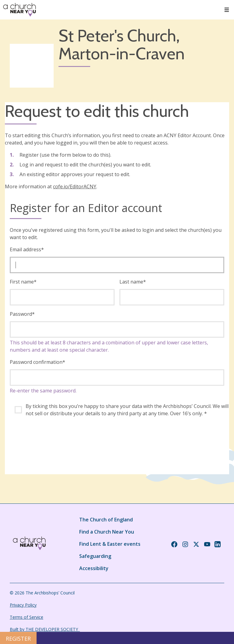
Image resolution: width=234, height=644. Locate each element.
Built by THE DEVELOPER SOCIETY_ (45, 629)
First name (23, 282)
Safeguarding (95, 556)
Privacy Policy (23, 605)
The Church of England (106, 520)
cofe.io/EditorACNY (75, 186)
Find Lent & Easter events (110, 544)
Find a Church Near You (107, 532)
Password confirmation (37, 362)
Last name (133, 282)
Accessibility (94, 568)
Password (22, 314)
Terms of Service (27, 617)
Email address (27, 249)
